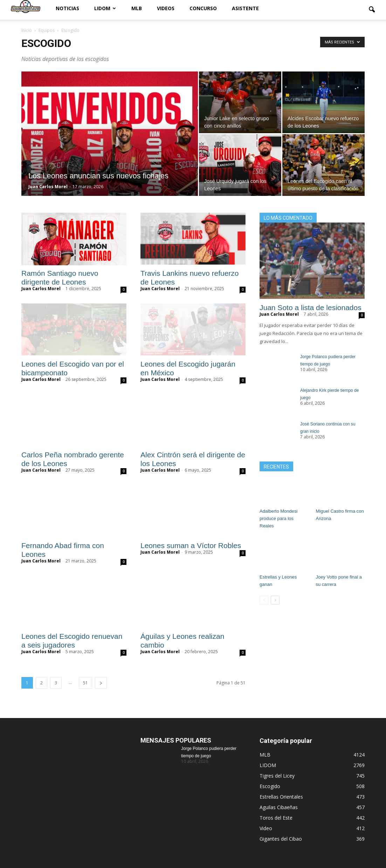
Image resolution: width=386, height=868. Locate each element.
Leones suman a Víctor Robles (193, 545)
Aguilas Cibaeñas (279, 807)
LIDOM (105, 8)
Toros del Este (276, 818)
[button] (372, 10)
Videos (166, 8)
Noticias (67, 8)
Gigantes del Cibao (281, 839)
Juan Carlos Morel (48, 187)
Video (266, 828)
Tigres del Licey (277, 776)
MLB (137, 8)
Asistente (245, 8)
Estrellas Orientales (281, 797)
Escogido (270, 786)
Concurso (203, 8)
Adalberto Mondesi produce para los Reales (278, 518)
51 (85, 683)
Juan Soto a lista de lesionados (311, 307)
